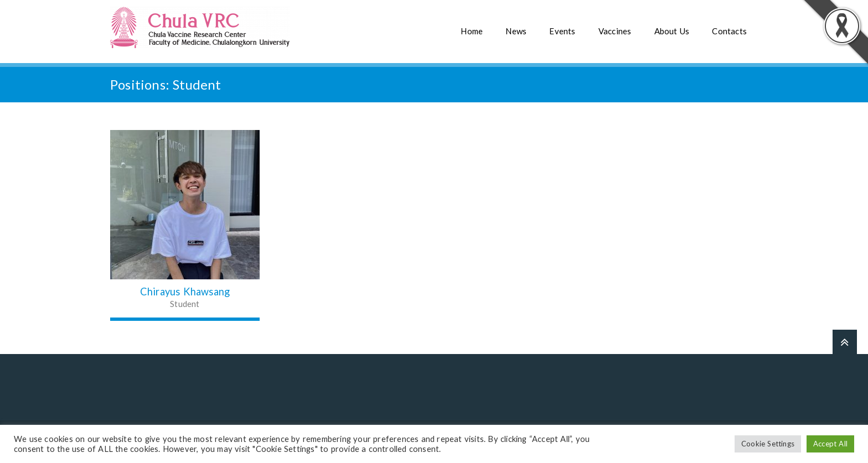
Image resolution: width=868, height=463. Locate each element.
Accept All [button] (830, 444)
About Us (672, 31)
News (516, 31)
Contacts (729, 31)
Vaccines (615, 31)
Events (562, 31)
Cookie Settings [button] (768, 444)
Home (472, 31)
